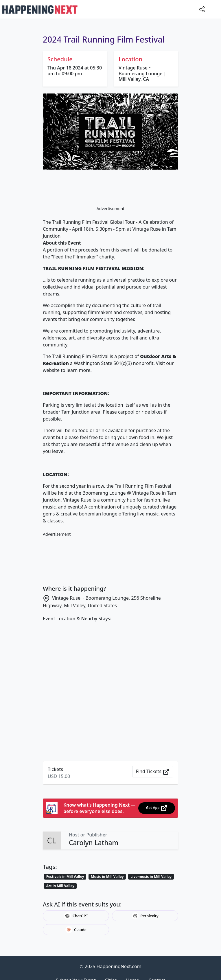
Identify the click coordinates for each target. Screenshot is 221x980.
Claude (76, 930)
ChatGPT (76, 916)
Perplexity (145, 916)
